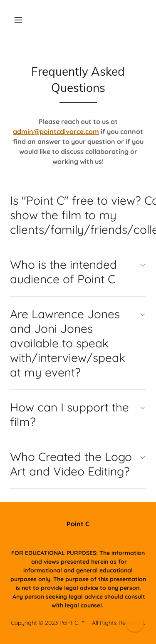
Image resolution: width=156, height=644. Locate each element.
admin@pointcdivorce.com (56, 131)
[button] (18, 20)
